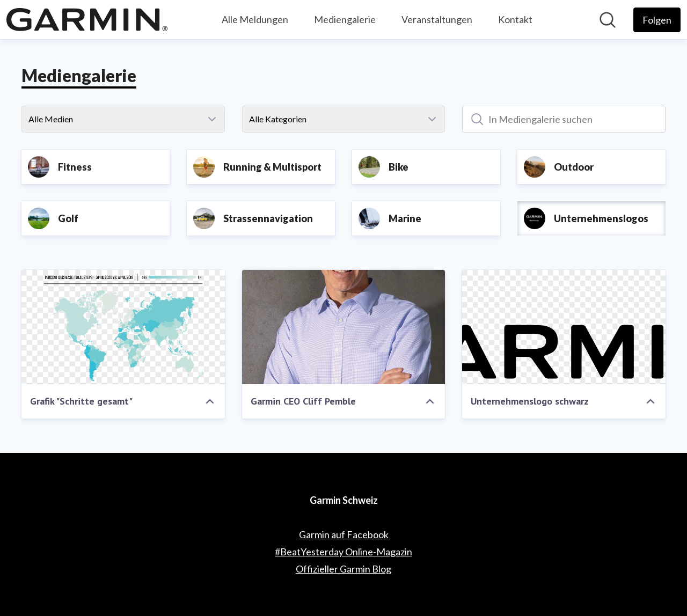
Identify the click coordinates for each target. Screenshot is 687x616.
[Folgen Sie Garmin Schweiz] (657, 20)
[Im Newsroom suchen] (608, 20)
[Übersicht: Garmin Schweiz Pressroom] (87, 20)
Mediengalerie (345, 19)
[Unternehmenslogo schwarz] (564, 327)
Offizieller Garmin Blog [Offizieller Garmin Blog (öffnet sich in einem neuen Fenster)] (343, 569)
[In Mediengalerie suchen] (564, 119)
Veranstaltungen (437, 19)
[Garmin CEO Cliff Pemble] (344, 327)
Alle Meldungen (255, 19)
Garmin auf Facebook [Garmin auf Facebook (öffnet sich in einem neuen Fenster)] (344, 534)
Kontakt (515, 19)
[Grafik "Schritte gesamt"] (123, 327)
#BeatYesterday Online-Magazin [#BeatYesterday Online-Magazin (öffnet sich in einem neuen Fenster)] (343, 552)
